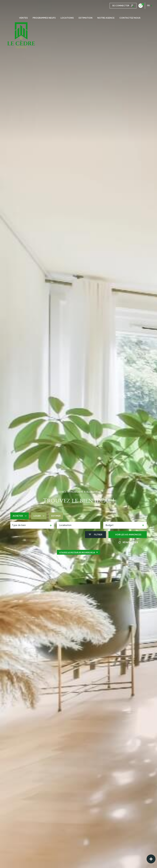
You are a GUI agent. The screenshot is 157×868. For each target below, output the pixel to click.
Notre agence (106, 18)
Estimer (56, 516)
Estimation (86, 18)
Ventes (23, 18)
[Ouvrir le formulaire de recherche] (95, 535)
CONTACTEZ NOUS (130, 18)
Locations (67, 18)
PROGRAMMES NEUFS (44, 18)
